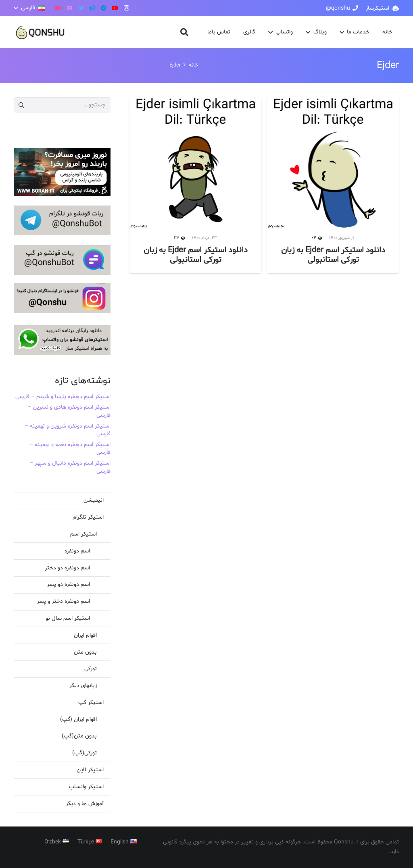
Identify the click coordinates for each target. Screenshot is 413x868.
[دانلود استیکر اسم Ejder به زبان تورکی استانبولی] (333, 185)
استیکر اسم (83, 534)
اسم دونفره (77, 551)
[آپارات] (58, 8)
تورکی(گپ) (84, 753)
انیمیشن (94, 500)
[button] (30, 8)
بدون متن (85, 652)
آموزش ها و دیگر (85, 804)
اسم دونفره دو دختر (67, 568)
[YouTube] (115, 8)
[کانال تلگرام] (92, 8)
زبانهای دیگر (83, 686)
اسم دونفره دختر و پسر (63, 601)
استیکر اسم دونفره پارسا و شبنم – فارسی (63, 397)
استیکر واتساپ (86, 787)
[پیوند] (41, 32)
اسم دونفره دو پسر (68, 585)
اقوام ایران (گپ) (78, 720)
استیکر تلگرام (88, 517)
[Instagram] (126, 8)
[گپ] (70, 8)
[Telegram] (104, 8)
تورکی (91, 669)
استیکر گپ (91, 703)
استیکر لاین (90, 770)
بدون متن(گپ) (79, 736)
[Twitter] (81, 8)
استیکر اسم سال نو (68, 618)
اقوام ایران (85, 635)
